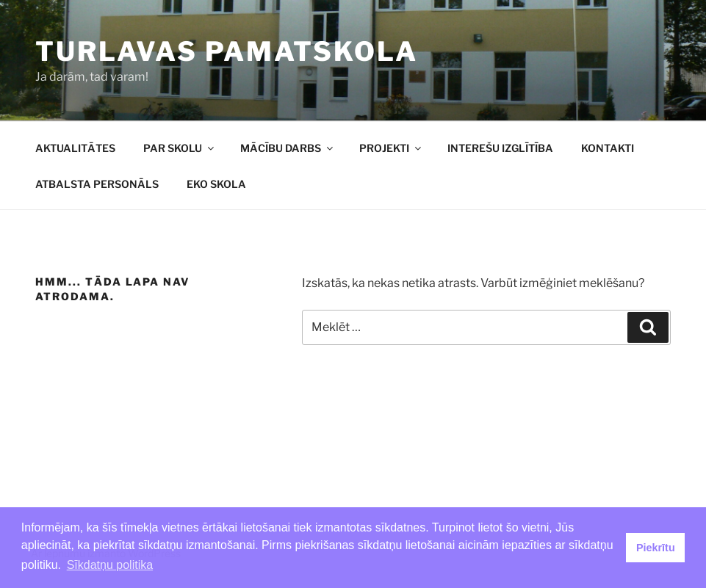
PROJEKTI (391, 148)
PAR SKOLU (180, 148)
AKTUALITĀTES (75, 148)
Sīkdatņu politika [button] (110, 565)
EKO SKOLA (216, 184)
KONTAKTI (608, 148)
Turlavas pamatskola (227, 51)
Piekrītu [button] (656, 548)
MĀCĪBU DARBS (288, 148)
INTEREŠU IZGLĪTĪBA (500, 148)
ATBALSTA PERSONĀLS (97, 184)
